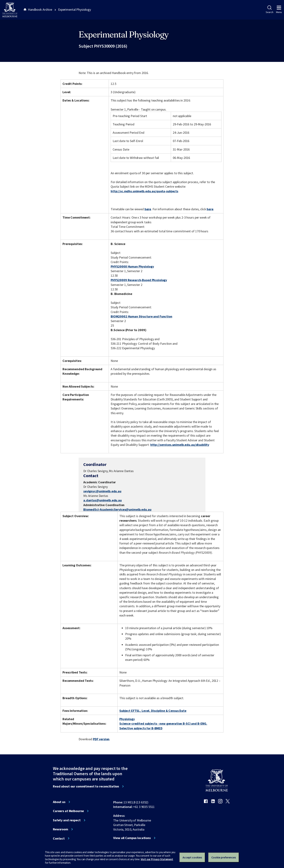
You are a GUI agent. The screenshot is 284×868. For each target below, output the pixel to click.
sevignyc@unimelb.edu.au (102, 491)
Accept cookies (192, 857)
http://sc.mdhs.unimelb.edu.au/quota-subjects (144, 191)
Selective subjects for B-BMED (141, 728)
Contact (59, 839)
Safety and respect (67, 820)
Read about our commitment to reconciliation (86, 786)
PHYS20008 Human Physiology (132, 266)
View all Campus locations (132, 838)
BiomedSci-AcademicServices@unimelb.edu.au (117, 510)
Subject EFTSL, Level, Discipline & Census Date (153, 711)
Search (269, 10)
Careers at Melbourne (68, 811)
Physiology (127, 719)
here (148, 209)
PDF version (101, 739)
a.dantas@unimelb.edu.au (103, 500)
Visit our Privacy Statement (157, 859)
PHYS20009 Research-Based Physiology (139, 280)
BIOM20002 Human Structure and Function (141, 316)
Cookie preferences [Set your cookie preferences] (224, 857)
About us (59, 802)
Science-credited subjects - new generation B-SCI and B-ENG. (163, 724)
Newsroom (60, 829)
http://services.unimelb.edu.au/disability (180, 445)
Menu (279, 10)
